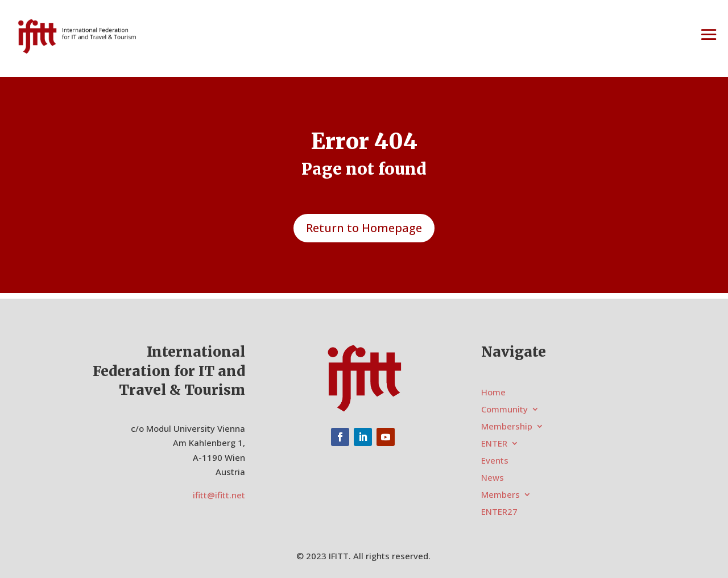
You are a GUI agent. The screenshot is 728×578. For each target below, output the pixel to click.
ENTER (494, 444)
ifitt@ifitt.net (219, 495)
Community (504, 410)
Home (493, 393)
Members (500, 495)
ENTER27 (499, 512)
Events (495, 461)
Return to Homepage (364, 228)
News (493, 478)
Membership (507, 427)
